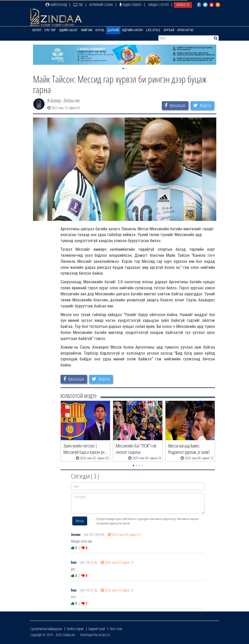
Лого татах (116, 629)
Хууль (100, 30)
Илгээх (80, 521)
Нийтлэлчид (56, 5)
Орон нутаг (186, 30)
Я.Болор (54, 100)
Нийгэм (87, 30)
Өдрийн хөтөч (132, 30)
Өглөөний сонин (101, 5)
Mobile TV (183, 5)
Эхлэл (37, 30)
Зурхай (169, 30)
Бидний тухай (97, 629)
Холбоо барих (75, 629)
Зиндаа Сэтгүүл (158, 5)
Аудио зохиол (130, 5)
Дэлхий (113, 30)
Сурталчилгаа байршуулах (46, 629)
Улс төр (50, 30)
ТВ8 (78, 5)
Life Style (153, 30)
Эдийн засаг (68, 30)
